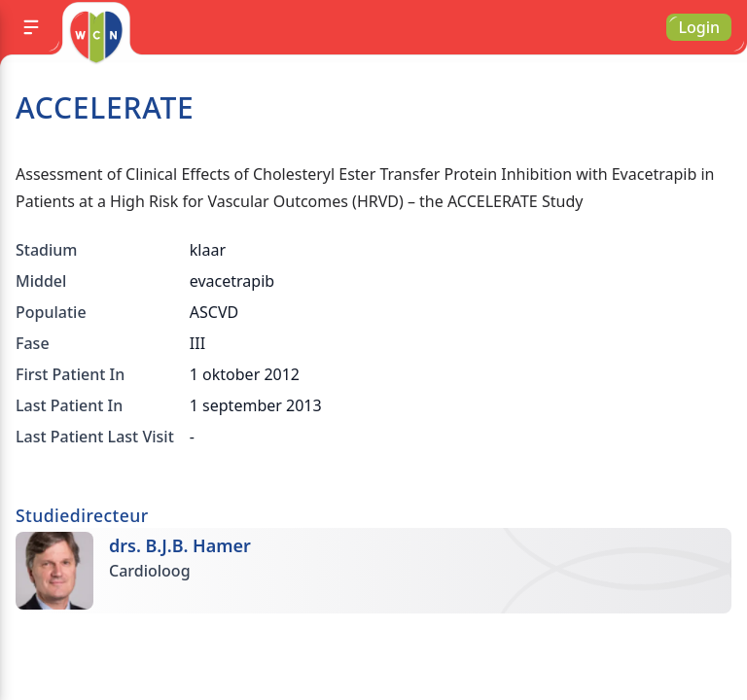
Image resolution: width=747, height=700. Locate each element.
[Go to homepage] (95, 37)
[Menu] (31, 27)
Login (699, 27)
